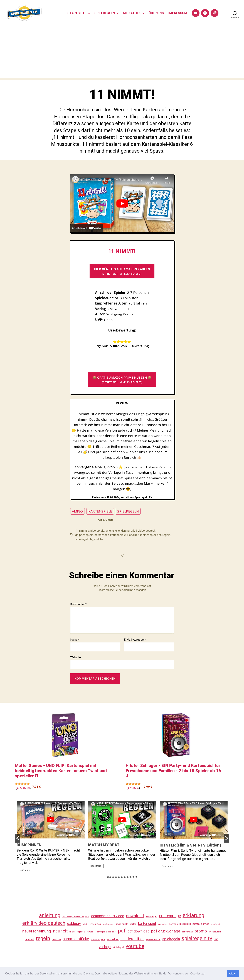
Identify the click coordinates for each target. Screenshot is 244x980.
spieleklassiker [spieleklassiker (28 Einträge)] (153, 939)
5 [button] (121, 877)
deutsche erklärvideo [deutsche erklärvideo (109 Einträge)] (108, 916)
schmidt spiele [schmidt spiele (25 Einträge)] (98, 940)
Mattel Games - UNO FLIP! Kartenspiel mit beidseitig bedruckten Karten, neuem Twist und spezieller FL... (61, 771)
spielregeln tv (84, 539)
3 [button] (114, 877)
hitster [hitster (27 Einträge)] (86, 924)
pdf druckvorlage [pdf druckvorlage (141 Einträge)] (166, 931)
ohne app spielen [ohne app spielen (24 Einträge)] (77, 932)
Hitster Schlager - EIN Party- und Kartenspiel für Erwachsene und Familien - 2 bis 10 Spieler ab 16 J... (173, 771)
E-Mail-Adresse (135, 640)
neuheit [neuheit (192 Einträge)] (60, 931)
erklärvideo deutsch (143, 531)
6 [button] (124, 877)
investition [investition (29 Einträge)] (96, 924)
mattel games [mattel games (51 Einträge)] (201, 924)
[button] (207, 974)
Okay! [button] (233, 974)
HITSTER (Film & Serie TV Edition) (190, 845)
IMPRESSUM (178, 13)
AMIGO (77, 511)
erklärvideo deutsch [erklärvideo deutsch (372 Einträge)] (44, 923)
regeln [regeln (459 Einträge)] (43, 938)
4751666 (133, 788)
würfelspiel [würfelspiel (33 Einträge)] (118, 947)
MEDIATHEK (132, 13)
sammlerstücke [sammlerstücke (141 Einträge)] (76, 939)
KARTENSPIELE (100, 511)
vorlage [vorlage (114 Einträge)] (105, 947)
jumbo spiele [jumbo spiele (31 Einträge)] (121, 924)
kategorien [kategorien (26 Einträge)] (162, 924)
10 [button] (136, 877)
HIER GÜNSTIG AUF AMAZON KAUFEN (122, 271)
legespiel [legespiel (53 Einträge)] (185, 924)
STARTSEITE (77, 13)
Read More (24, 870)
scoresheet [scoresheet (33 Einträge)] (113, 939)
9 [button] (133, 877)
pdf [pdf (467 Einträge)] (122, 931)
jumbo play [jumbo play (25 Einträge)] (108, 924)
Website (76, 657)
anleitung (111, 531)
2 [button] (111, 877)
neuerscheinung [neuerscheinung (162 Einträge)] (37, 931)
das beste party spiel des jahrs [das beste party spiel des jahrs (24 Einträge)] (76, 916)
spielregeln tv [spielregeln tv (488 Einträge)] (197, 938)
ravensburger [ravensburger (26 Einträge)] (215, 932)
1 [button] (108, 877)
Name (75, 640)
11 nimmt (81, 531)
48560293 (23, 788)
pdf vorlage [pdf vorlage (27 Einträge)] (187, 932)
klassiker (133, 535)
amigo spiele (96, 531)
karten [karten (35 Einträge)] (133, 924)
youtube (98, 539)
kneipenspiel (148, 535)
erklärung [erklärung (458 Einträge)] (194, 915)
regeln (166, 535)
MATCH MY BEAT (104, 845)
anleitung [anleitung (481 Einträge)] (50, 915)
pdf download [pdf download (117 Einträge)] (138, 931)
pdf (159, 535)
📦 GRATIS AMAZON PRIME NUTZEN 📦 (122, 380)
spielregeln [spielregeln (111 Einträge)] (171, 939)
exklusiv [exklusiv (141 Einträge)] (74, 923)
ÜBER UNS (156, 13)
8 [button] (130, 877)
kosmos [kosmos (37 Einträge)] (173, 924)
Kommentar (78, 604)
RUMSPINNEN (29, 845)
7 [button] (127, 877)
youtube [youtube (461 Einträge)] (135, 946)
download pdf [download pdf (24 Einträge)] (151, 916)
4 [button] (118, 877)
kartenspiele (118, 535)
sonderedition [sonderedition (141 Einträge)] (132, 939)
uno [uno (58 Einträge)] (216, 939)
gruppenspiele (84, 535)
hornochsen (102, 535)
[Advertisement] (122, 53)
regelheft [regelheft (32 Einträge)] (29, 939)
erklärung (124, 531)
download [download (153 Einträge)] (135, 916)
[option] (51, 838)
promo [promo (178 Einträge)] (201, 931)
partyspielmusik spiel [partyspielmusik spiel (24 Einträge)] (107, 932)
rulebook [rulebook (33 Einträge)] (56, 939)
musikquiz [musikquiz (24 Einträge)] (216, 924)
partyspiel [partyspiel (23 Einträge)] (91, 932)
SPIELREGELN (105, 13)
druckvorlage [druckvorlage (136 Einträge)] (170, 916)
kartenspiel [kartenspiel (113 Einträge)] (147, 924)
